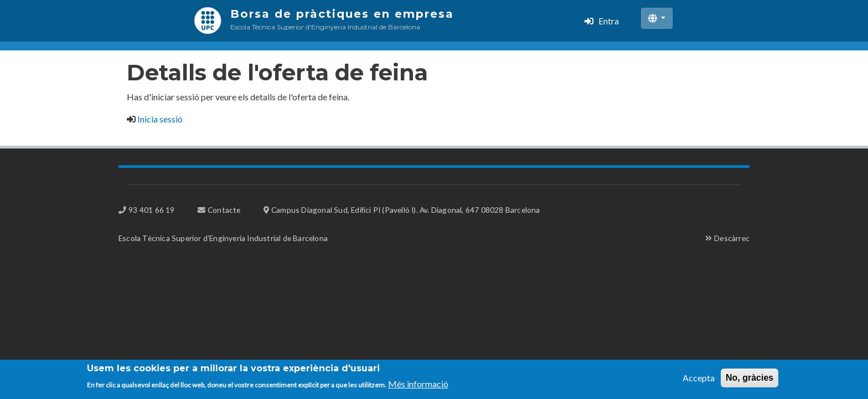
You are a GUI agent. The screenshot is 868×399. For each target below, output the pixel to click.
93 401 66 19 (151, 210)
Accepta (699, 380)
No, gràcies (750, 380)
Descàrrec (732, 238)
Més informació (418, 387)
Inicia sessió (160, 119)
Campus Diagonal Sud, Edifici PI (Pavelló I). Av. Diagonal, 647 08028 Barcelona (406, 210)
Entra (609, 21)
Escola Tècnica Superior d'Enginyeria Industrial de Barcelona (223, 238)
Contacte (224, 210)
